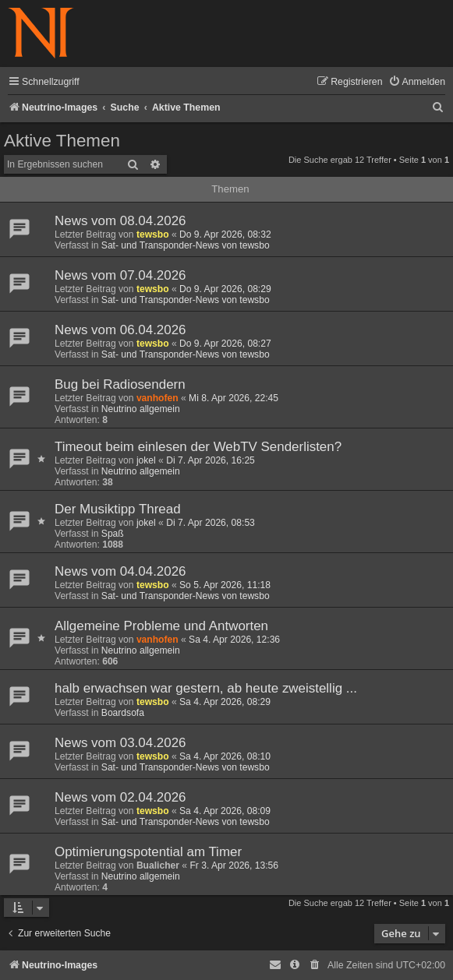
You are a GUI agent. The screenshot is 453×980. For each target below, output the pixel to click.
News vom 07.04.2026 (120, 275)
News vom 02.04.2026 (120, 797)
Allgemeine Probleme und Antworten (161, 626)
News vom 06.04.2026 (120, 330)
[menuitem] (417, 82)
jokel (146, 460)
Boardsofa (123, 713)
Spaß (113, 534)
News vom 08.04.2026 (120, 221)
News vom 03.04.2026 (120, 743)
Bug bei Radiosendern (120, 384)
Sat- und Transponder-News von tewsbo (186, 245)
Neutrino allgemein (141, 409)
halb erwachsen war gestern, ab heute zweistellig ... (206, 688)
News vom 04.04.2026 (120, 571)
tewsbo (153, 234)
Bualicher (158, 865)
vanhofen (157, 398)
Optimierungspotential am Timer (148, 852)
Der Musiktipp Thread (118, 509)
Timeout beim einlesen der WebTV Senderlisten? (198, 447)
